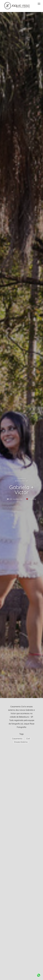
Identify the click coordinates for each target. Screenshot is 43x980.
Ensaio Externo (21, 742)
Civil (28, 739)
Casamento (17, 739)
